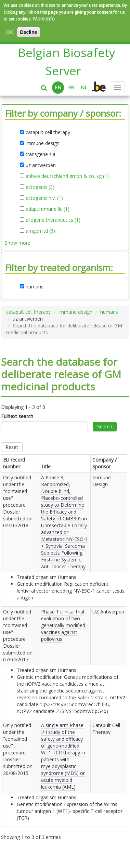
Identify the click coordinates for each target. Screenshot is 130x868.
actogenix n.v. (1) (44, 198)
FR (71, 87)
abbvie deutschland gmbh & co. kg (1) (67, 176)
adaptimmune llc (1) (48, 209)
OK (10, 32)
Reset (12, 447)
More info (44, 19)
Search (105, 426)
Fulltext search (17, 416)
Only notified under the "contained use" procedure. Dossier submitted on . (18, 501)
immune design (75, 312)
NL (84, 87)
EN (58, 87)
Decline (29, 32)
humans (109, 312)
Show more (18, 243)
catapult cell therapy (28, 312)
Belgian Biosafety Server (67, 62)
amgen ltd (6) (40, 231)
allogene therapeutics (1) (53, 220)
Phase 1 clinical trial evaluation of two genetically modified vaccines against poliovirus (63, 625)
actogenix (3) (40, 187)
